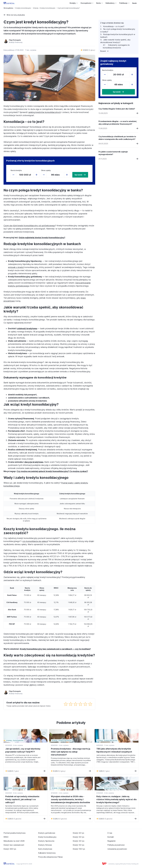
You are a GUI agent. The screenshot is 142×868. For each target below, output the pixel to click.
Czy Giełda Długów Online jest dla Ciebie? (117, 109)
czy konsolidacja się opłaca (35, 541)
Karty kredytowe (45, 849)
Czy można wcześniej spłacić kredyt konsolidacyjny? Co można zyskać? (52, 471)
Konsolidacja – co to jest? (114, 26)
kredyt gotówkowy (35, 553)
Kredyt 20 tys (78, 833)
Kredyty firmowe (45, 845)
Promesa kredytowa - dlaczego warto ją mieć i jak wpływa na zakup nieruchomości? (71, 752)
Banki (135, 3)
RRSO (6, 837)
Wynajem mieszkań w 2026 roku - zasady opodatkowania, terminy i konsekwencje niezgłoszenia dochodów (70, 799)
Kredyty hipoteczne (46, 841)
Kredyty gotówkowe (47, 833)
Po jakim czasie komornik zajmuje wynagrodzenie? (113, 153)
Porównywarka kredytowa (14, 833)
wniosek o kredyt (16, 267)
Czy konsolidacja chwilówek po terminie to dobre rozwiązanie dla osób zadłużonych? (117, 138)
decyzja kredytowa (34, 462)
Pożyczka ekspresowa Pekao (50, 857)
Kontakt (111, 837)
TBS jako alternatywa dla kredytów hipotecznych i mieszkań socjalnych (114, 750)
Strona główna (8, 8)
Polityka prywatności (116, 845)
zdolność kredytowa (27, 328)
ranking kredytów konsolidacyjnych (45, 112)
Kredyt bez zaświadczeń (14, 845)
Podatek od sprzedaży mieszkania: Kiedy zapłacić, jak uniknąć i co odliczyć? (22, 799)
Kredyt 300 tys (10, 849)
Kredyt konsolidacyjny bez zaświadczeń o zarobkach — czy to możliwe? (55, 649)
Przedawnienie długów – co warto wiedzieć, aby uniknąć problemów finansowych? (118, 123)
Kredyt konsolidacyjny (47, 837)
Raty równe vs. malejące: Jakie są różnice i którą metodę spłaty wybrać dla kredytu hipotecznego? (116, 799)
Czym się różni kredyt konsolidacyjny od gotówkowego (29, 226)
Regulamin (111, 841)
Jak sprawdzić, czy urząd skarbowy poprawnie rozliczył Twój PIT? (23, 750)
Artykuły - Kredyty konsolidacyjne (44, 8)
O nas (110, 833)
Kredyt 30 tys (78, 837)
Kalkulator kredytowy (47, 853)
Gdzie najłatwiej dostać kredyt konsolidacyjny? (42, 238)
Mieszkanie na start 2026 (14, 841)
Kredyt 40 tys (79, 841)
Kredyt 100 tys (79, 849)
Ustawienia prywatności (117, 849)
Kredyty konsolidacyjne (23, 8)
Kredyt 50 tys (78, 845)
